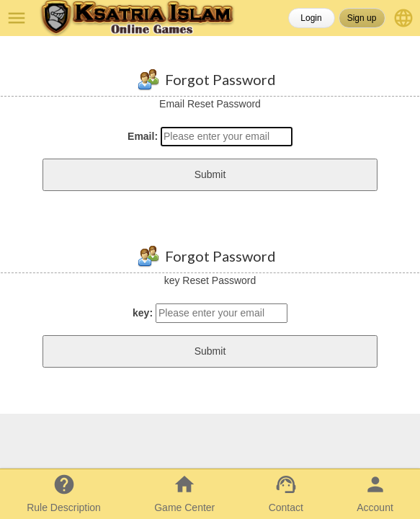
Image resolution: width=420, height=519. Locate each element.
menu (17, 18)
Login (311, 18)
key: (143, 313)
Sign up (362, 18)
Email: (143, 136)
